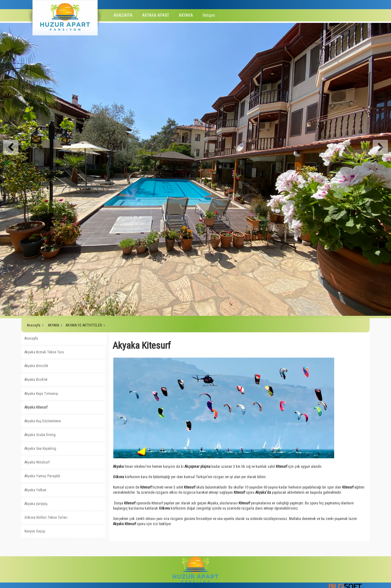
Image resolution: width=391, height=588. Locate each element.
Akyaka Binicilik (36, 366)
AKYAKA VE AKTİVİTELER (84, 325)
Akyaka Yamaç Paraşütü (42, 476)
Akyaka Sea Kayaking (40, 449)
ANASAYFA (123, 15)
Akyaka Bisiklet (36, 380)
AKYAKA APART (156, 15)
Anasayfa (34, 325)
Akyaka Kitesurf (36, 407)
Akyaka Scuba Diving (40, 435)
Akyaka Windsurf (37, 462)
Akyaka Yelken (35, 490)
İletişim (209, 15)
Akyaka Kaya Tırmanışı (41, 394)
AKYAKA (186, 15)
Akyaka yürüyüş (36, 504)
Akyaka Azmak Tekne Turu (44, 352)
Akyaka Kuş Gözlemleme (43, 421)
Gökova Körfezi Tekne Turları (46, 518)
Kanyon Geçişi (35, 531)
